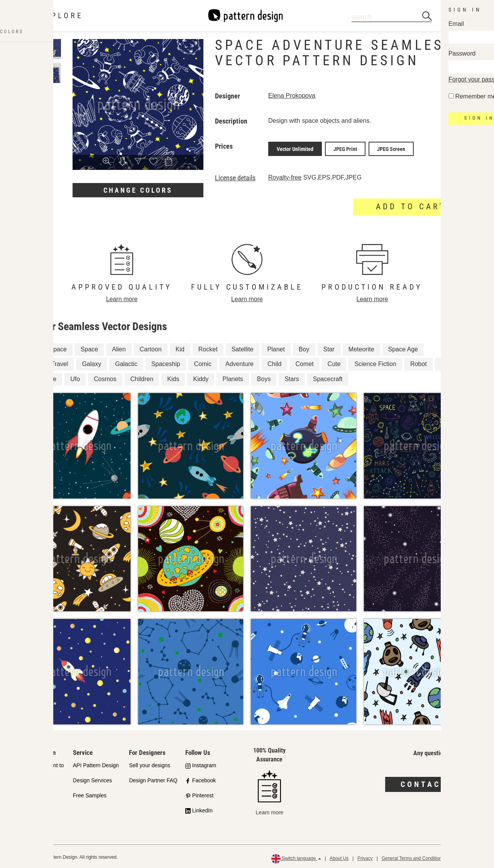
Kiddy (201, 377)
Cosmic (451, 362)
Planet (276, 347)
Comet (304, 362)
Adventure (239, 362)
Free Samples (90, 794)
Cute (334, 362)
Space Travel (50, 362)
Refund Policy (467, 857)
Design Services (92, 779)
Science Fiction (375, 362)
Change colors (138, 190)
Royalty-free (285, 175)
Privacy (365, 857)
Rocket (208, 347)
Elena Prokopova (292, 96)
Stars (292, 377)
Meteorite (361, 347)
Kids (173, 377)
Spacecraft (328, 377)
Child (274, 362)
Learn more (122, 297)
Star (329, 347)
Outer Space (49, 347)
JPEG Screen (391, 148)
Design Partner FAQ (153, 779)
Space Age (403, 347)
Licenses (27, 802)
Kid (180, 347)
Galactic (126, 362)
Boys (264, 377)
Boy (304, 347)
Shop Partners (34, 788)
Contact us (432, 783)
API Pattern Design (96, 764)
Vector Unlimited (295, 148)
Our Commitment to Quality (40, 768)
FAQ (22, 817)
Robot (419, 362)
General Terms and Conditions (413, 857)
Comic (203, 362)
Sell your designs (150, 764)
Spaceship (166, 362)
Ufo (75, 377)
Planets (233, 377)
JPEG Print (345, 148)
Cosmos (105, 377)
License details (235, 176)
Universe (44, 377)
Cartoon (151, 347)
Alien (119, 347)
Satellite (243, 347)
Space (89, 347)
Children (142, 377)
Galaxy (91, 362)
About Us (339, 857)
